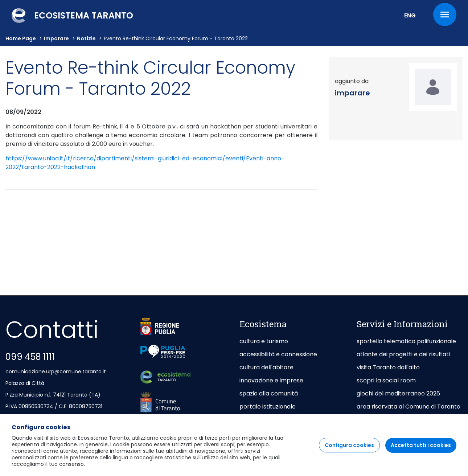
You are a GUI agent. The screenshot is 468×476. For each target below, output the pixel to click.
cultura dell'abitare (266, 367)
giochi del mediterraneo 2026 (398, 393)
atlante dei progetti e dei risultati (403, 354)
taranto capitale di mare (275, 420)
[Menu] (445, 15)
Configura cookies (349, 451)
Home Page (21, 38)
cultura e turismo (264, 341)
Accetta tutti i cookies (421, 451)
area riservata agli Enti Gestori (401, 420)
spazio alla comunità (269, 393)
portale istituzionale (268, 407)
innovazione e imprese (271, 380)
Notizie (86, 38)
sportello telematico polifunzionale (406, 341)
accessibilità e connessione (278, 354)
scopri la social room (386, 380)
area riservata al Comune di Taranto (409, 407)
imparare (56, 38)
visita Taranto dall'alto (388, 367)
